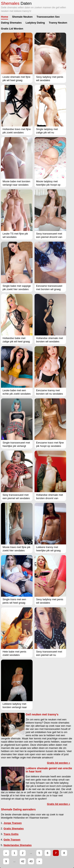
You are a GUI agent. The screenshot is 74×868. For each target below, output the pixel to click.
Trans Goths (11, 834)
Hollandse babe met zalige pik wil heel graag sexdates (16, 341)
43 (31, 861)
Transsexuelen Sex (48, 17)
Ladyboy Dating (35, 23)
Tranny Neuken (58, 23)
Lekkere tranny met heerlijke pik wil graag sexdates (48, 550)
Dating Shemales (11, 23)
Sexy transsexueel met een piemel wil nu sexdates (49, 655)
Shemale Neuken (22, 17)
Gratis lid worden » (59, 763)
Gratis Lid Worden (12, 29)
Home (5, 17)
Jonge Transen (13, 823)
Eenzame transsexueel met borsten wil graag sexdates (49, 289)
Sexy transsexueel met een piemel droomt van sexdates (49, 237)
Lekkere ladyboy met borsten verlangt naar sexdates (15, 707)
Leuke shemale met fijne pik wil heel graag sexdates (16, 80)
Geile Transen (12, 840)
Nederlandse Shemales (18, 845)
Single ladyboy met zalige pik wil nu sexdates (47, 132)
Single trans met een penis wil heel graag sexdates (14, 603)
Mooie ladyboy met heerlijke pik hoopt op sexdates (48, 185)
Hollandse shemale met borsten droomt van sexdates (50, 498)
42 (23, 861)
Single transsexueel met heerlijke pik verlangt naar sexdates (16, 446)
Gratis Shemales (14, 829)
